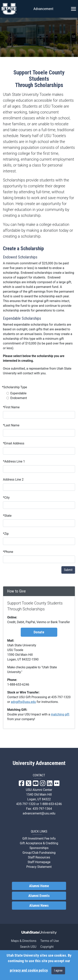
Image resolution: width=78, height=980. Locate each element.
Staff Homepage (39, 862)
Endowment (19, 398)
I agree (58, 970)
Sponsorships (39, 848)
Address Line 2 (13, 479)
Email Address (14, 443)
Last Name (11, 425)
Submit (68, 570)
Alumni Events (39, 896)
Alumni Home (39, 886)
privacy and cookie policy (29, 970)
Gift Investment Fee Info (39, 838)
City (6, 498)
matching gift (60, 714)
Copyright (47, 947)
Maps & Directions (24, 941)
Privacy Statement (39, 867)
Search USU (28, 947)
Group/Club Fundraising (39, 853)
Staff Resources (39, 857)
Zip (6, 534)
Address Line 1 (14, 461)
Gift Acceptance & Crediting (39, 843)
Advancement (43, 9)
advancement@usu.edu (39, 813)
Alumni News (39, 906)
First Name (11, 407)
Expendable (18, 393)
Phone (8, 552)
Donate (39, 632)
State (7, 516)
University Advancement (39, 763)
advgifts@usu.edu (23, 702)
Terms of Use (50, 941)
